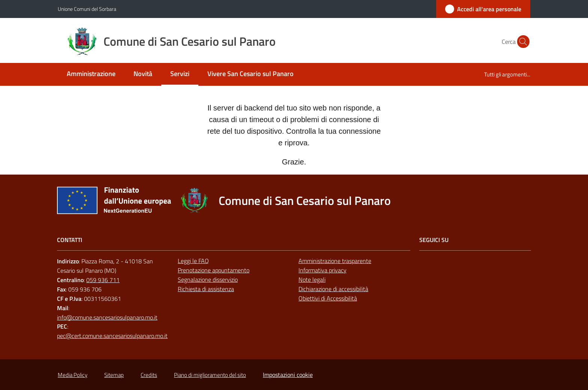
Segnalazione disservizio (208, 279)
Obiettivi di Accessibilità (328, 298)
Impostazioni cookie (288, 375)
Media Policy (73, 375)
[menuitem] (91, 74)
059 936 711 (103, 280)
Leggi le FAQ (193, 261)
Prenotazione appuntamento (214, 270)
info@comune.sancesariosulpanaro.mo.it (107, 317)
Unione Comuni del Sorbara (87, 9)
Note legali (312, 279)
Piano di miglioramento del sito (210, 375)
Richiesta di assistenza (206, 289)
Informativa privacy (322, 270)
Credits (149, 375)
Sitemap (114, 375)
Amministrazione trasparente (335, 261)
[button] (521, 42)
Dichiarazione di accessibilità (333, 289)
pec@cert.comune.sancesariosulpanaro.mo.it (112, 336)
